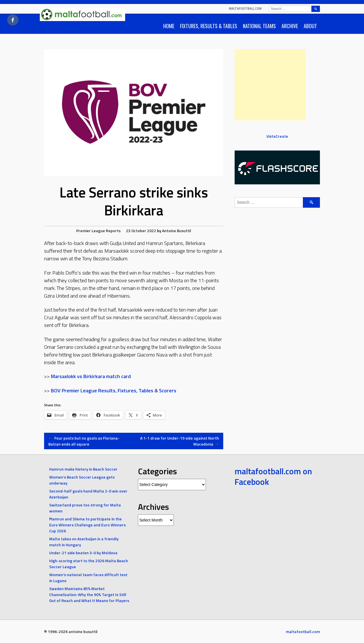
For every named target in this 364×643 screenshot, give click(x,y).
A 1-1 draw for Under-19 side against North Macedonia (180, 441)
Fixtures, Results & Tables (209, 26)
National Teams (259, 26)
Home (169, 26)
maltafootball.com (245, 9)
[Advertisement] (270, 85)
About (310, 26)
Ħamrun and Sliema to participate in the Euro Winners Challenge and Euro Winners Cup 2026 (87, 525)
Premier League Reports (98, 231)
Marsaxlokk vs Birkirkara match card (91, 376)
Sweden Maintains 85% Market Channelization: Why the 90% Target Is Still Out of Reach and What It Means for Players (89, 594)
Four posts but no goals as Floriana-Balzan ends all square (84, 441)
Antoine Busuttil (177, 231)
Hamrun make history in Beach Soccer (83, 469)
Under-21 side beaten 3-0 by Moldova (83, 553)
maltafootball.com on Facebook (273, 477)
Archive (290, 26)
